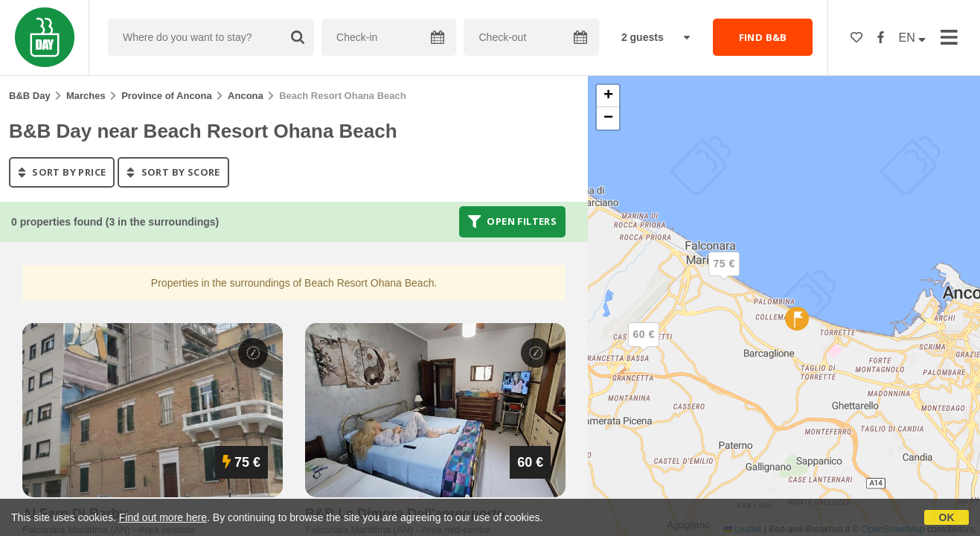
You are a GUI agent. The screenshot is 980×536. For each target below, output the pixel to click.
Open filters (513, 222)
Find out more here (163, 517)
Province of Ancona (167, 96)
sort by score (173, 172)
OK (947, 517)
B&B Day (30, 96)
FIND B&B (763, 37)
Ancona (246, 96)
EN (913, 38)
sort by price (62, 172)
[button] (644, 347)
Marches (86, 96)
